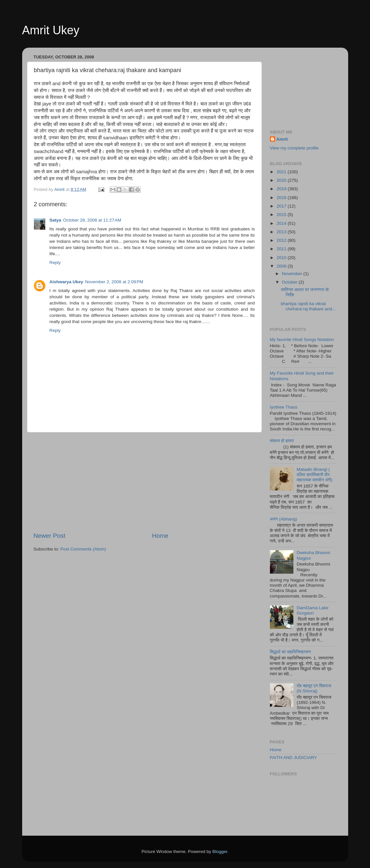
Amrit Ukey (51, 30)
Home (160, 536)
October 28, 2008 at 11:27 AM (92, 220)
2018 (282, 198)
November (293, 274)
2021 (282, 172)
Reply (55, 263)
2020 (282, 180)
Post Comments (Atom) (83, 549)
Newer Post (50, 536)
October (290, 282)
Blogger (220, 852)
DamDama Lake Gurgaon (313, 610)
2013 (282, 232)
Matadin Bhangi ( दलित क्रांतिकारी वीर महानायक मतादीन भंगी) (315, 475)
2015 (282, 215)
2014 (282, 223)
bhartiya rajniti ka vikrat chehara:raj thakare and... (308, 306)
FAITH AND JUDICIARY (294, 758)
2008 (282, 266)
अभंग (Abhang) (284, 519)
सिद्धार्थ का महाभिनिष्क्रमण (290, 652)
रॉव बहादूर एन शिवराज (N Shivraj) (314, 688)
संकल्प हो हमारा (282, 441)
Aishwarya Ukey (67, 282)
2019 (282, 189)
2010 (282, 258)
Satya (55, 220)
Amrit (282, 139)
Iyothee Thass (284, 407)
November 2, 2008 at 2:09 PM (114, 282)
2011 (282, 249)
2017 (282, 206)
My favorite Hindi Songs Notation (302, 340)
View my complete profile (294, 148)
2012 (282, 240)
